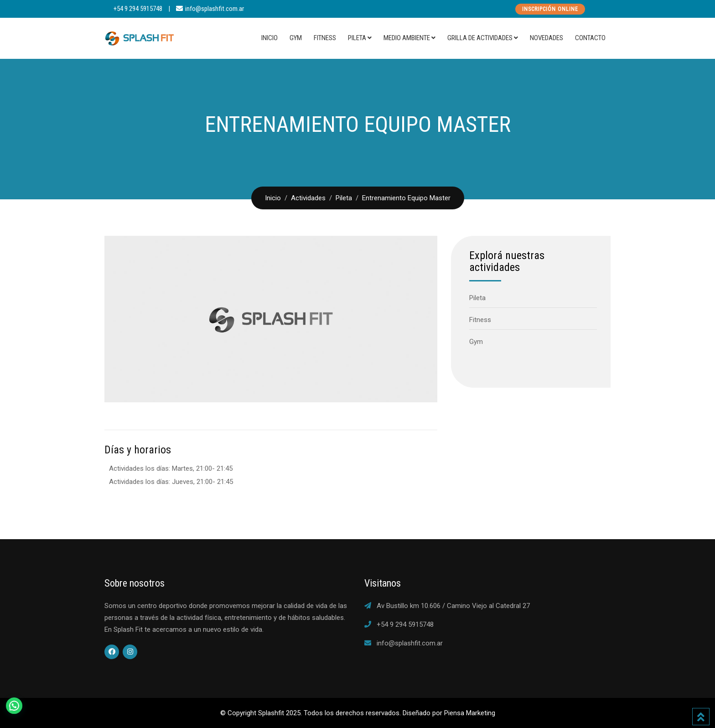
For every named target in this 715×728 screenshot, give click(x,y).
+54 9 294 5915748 (138, 9)
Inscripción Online (550, 9)
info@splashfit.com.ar (215, 9)
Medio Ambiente (407, 38)
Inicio (269, 38)
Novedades (547, 38)
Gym (296, 38)
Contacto (590, 38)
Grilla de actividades (480, 38)
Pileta (357, 38)
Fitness (325, 38)
